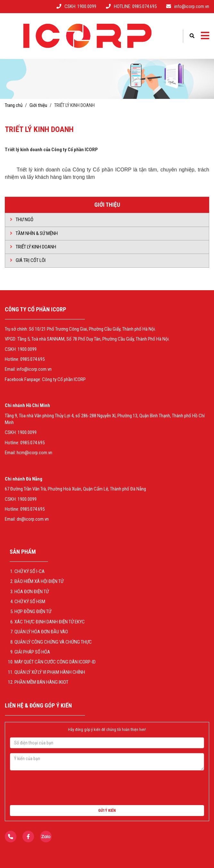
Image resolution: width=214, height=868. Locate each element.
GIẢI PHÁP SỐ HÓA (32, 652)
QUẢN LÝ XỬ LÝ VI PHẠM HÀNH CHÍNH (50, 672)
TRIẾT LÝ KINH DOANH (33, 247)
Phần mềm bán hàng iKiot (41, 682)
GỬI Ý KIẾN (107, 811)
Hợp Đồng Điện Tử (33, 612)
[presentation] (59, 788)
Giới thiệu (38, 105)
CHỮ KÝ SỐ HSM (30, 602)
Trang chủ (14, 105)
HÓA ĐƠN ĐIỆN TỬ (32, 592)
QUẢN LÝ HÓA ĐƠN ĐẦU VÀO (41, 632)
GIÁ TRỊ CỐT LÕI (28, 260)
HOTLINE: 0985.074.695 (135, 6)
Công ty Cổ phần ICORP (64, 379)
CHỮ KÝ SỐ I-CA (30, 571)
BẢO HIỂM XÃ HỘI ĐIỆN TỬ (39, 581)
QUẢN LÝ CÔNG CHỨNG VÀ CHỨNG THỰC (53, 642)
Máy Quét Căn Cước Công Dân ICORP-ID (55, 662)
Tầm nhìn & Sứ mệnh (34, 233)
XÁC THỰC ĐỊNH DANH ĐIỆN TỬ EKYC (50, 622)
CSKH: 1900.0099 (80, 6)
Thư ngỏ (22, 220)
